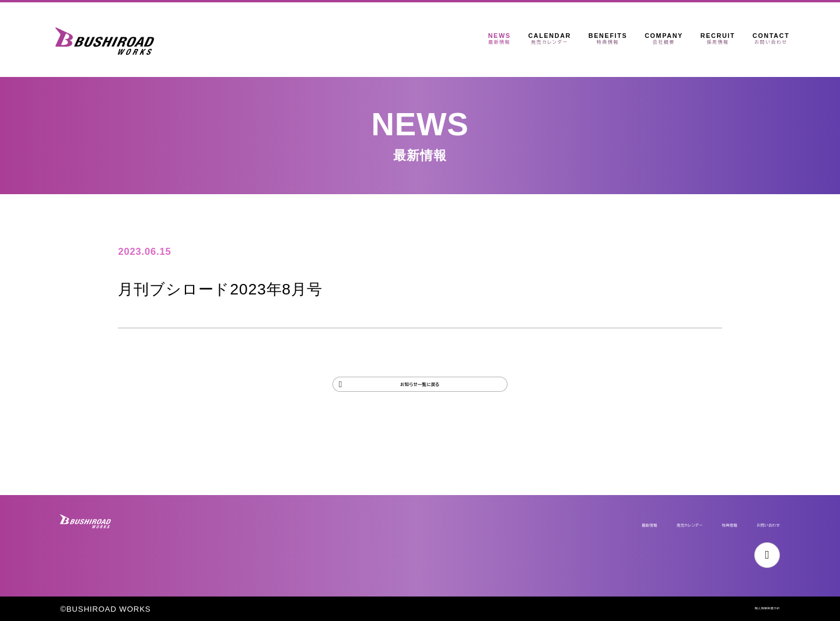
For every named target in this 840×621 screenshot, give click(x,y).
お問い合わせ (750, 511)
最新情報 (533, 511)
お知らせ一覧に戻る (420, 395)
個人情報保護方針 (747, 609)
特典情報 (680, 511)
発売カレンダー (607, 511)
